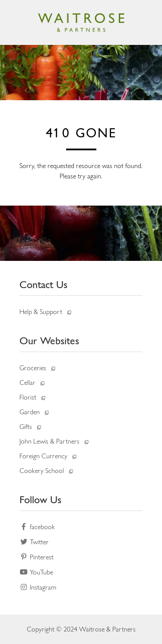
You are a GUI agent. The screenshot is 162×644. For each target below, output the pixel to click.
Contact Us (43, 284)
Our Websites (49, 341)
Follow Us (40, 500)
